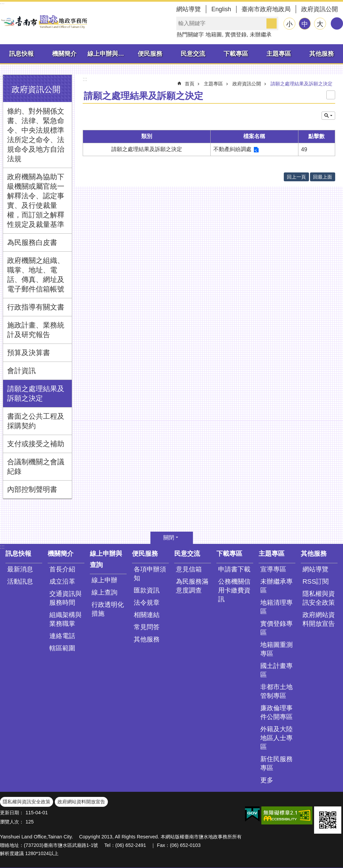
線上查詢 (104, 592)
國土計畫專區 (276, 670)
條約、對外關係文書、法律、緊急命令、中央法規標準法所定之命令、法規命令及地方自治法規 (36, 135)
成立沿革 (62, 581)
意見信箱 (189, 569)
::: (2, 77)
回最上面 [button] (323, 177)
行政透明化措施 (108, 609)
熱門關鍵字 (190, 35)
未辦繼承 (261, 35)
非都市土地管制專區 (276, 691)
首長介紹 (62, 569)
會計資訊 (21, 371)
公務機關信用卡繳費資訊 (234, 590)
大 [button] (320, 24)
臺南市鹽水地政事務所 (44, 22)
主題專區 (279, 54)
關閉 (169, 538)
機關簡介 (64, 54)
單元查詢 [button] (328, 116)
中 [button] (305, 24)
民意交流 (193, 54)
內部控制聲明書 (32, 489)
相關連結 (147, 615)
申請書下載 (234, 569)
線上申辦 (104, 580)
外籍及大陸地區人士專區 (276, 738)
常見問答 (147, 627)
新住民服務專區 (276, 763)
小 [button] (289, 24)
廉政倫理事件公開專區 (276, 712)
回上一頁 (296, 177)
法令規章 (147, 603)
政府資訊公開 (320, 9)
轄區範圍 (62, 648)
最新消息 (20, 569)
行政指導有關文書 (36, 307)
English (221, 9)
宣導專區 (273, 569)
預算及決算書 (29, 353)
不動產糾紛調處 (232, 149)
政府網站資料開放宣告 (319, 619)
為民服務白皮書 (32, 242)
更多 (267, 780)
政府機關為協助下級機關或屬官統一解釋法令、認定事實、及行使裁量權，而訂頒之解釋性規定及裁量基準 (36, 201)
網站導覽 (189, 9)
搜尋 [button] (272, 23)
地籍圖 (214, 35)
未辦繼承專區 (276, 586)
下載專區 (236, 54)
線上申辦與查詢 (108, 54)
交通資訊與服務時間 (66, 598)
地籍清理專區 (276, 607)
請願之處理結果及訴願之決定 (36, 393)
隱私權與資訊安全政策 (319, 598)
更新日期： (12, 813)
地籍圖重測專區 (276, 649)
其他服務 (322, 54)
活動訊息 (20, 581)
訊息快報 (21, 54)
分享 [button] (337, 23)
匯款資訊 (147, 590)
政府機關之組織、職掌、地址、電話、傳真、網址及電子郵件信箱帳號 (36, 275)
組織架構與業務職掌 (66, 619)
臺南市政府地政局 (266, 9)
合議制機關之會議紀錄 (36, 466)
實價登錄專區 (276, 628)
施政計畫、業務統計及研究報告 (36, 330)
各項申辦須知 (150, 574)
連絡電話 (62, 636)
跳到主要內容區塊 (4, 4)
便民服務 (150, 54)
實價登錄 (236, 35)
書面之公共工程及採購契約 (36, 421)
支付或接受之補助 (36, 444)
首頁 (190, 84)
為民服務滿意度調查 (192, 586)
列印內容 (331, 95)
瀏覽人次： (12, 822)
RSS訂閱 (316, 581)
